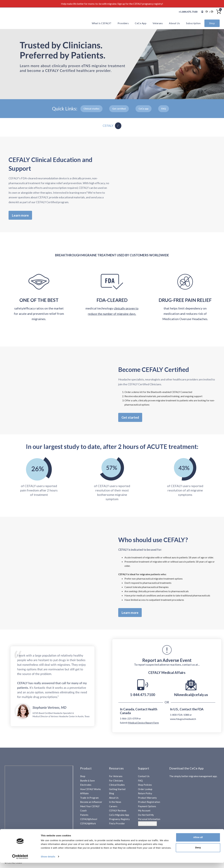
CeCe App (141, 23)
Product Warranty (147, 799)
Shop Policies (145, 786)
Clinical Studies (117, 786)
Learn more (21, 215)
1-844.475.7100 (143, 696)
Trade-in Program (89, 799)
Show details (48, 862)
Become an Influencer (91, 804)
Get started (131, 418)
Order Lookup (145, 791)
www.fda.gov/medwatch (183, 720)
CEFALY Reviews (118, 812)
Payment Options (147, 808)
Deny (198, 853)
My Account (144, 812)
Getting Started (117, 791)
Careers (113, 808)
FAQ (140, 782)
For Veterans (116, 778)
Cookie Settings (147, 825)
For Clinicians (116, 782)
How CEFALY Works (90, 791)
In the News (115, 804)
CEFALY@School (89, 821)
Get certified (119, 109)
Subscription (193, 23)
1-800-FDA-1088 (180, 716)
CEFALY (108, 126)
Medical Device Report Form (143, 724)
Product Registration (149, 804)
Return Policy (145, 795)
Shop (212, 23)
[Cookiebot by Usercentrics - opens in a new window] (20, 862)
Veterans (158, 23)
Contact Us (144, 778)
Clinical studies (91, 109)
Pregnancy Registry (119, 821)
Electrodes (86, 786)
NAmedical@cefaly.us (191, 696)
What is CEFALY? (102, 23)
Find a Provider (117, 825)
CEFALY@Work (88, 825)
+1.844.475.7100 (188, 12)
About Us (174, 23)
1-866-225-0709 (129, 720)
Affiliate (84, 795)
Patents (84, 816)
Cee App (143, 109)
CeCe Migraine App (119, 816)
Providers (123, 23)
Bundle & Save (87, 782)
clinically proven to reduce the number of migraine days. (113, 314)
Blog (112, 795)
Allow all (198, 843)
